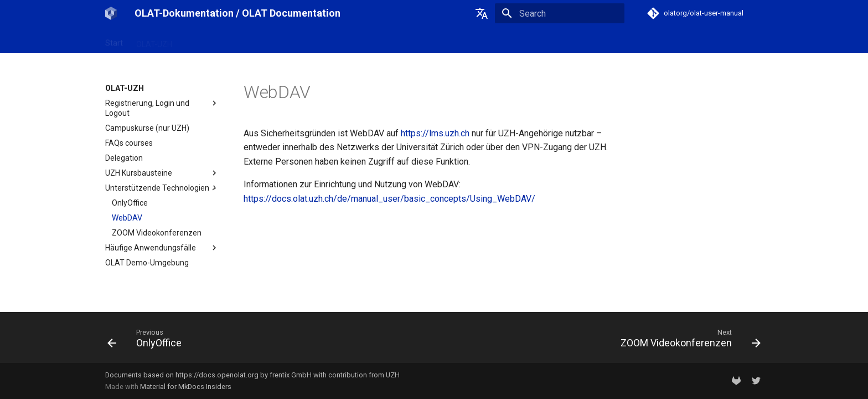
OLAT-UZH (154, 40)
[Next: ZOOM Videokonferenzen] (687, 341)
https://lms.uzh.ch (435, 133)
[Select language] (482, 13)
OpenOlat (202, 40)
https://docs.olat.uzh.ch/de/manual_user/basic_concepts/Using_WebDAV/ (389, 199)
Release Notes (257, 40)
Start (114, 40)
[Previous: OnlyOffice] (148, 341)
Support (310, 40)
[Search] (560, 13)
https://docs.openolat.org (217, 375)
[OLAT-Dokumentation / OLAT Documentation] (111, 13)
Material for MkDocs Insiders (186, 387)
